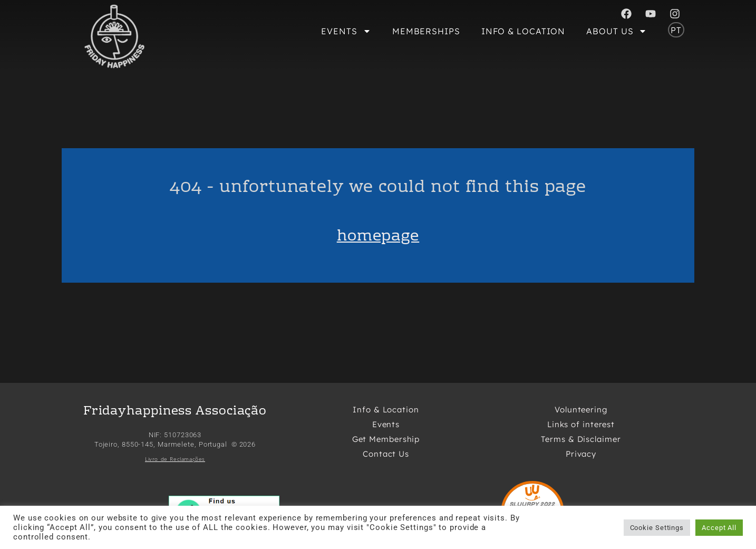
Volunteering (581, 410)
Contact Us (386, 454)
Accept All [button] (719, 528)
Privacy (581, 454)
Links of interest (581, 424)
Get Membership (386, 439)
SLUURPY (524, 504)
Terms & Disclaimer (581, 439)
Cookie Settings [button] (657, 528)
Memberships (426, 31)
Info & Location (524, 31)
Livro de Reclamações (175, 459)
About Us (617, 31)
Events (346, 31)
